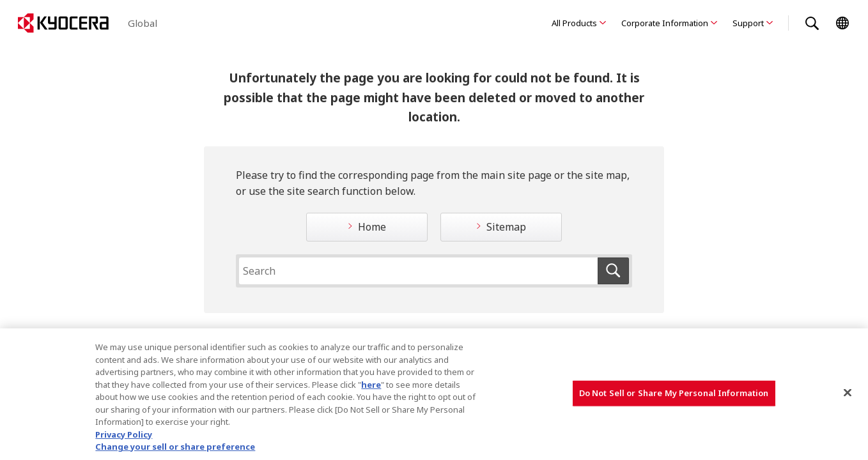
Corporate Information (665, 23)
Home (372, 227)
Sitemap (506, 227)
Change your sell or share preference (175, 447)
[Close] (848, 393)
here (371, 385)
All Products (574, 23)
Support (748, 23)
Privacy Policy (124, 434)
